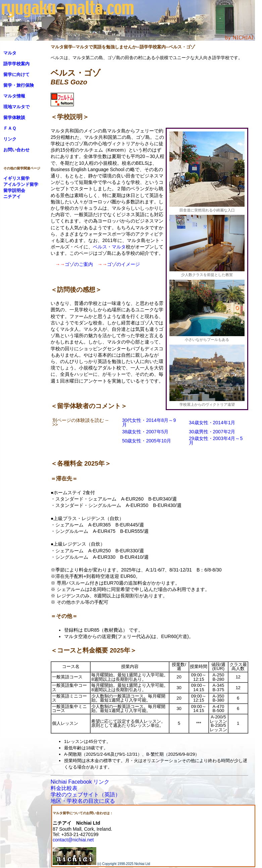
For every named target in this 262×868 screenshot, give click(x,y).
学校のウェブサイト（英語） (86, 795)
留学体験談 (14, 117)
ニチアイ (12, 196)
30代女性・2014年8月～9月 (149, 422)
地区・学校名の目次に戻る (83, 801)
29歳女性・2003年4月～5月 (216, 441)
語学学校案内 (16, 64)
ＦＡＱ (10, 128)
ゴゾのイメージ (123, 264)
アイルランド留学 (21, 184)
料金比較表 (64, 788)
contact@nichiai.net (73, 840)
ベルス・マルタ (109, 247)
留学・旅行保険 (19, 85)
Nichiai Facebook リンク (80, 782)
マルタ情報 (14, 96)
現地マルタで (16, 107)
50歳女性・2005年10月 (147, 441)
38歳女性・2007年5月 (145, 432)
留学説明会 (14, 190)
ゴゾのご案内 (79, 264)
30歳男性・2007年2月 (212, 432)
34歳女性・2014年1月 (212, 423)
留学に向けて (16, 74)
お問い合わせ (16, 150)
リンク (10, 139)
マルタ (10, 53)
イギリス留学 (16, 178)
